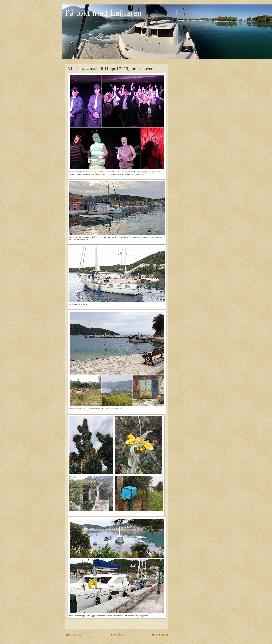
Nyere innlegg (73, 635)
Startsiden (117, 635)
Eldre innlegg (160, 635)
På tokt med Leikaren (103, 13)
